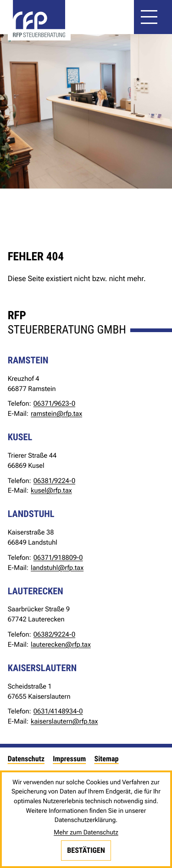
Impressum (69, 759)
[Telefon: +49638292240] (54, 635)
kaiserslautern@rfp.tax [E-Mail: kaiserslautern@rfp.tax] (64, 721)
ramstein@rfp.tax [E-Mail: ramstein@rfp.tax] (56, 414)
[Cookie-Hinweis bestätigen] (86, 851)
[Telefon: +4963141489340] (58, 712)
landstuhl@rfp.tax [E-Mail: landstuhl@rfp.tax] (57, 568)
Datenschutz (26, 759)
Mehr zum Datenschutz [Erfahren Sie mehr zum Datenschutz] (86, 833)
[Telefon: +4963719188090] (58, 558)
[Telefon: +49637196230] (54, 404)
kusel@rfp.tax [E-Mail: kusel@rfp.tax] (51, 490)
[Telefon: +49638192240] (54, 481)
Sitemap (106, 759)
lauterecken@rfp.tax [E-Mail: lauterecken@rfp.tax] (61, 644)
